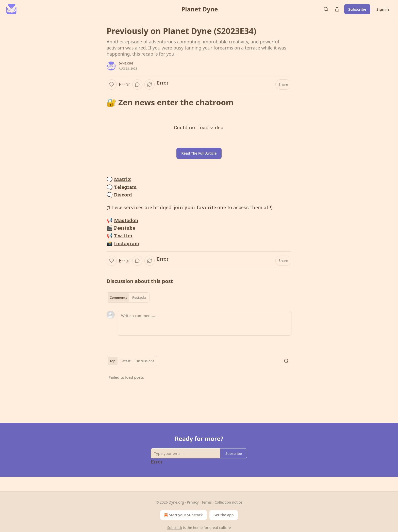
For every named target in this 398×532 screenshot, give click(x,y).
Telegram (125, 187)
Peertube (125, 228)
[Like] (112, 85)
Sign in (383, 9)
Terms (207, 502)
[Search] (326, 9)
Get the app (224, 515)
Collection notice (228, 502)
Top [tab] (113, 361)
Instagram (127, 243)
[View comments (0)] (137, 85)
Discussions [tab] (145, 361)
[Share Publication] (337, 9)
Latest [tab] (126, 361)
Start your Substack (183, 515)
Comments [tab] (118, 297)
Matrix (122, 179)
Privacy (193, 502)
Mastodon (126, 220)
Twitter (123, 235)
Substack (175, 528)
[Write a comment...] (205, 323)
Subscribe (357, 9)
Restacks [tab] (139, 297)
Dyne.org (126, 63)
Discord (123, 195)
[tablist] (128, 297)
